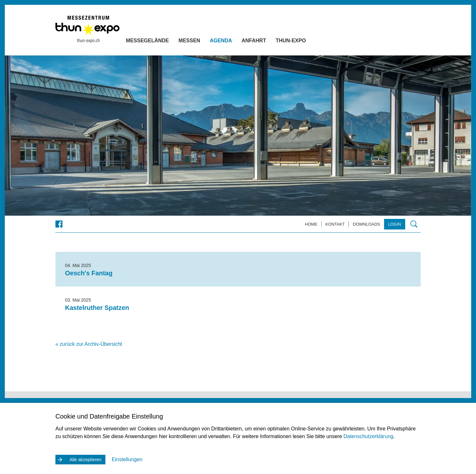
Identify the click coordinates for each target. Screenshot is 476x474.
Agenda (234, 42)
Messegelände (160, 42)
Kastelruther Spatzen (97, 308)
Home (311, 224)
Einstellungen (127, 459)
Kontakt (335, 224)
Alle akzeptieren (86, 460)
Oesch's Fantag (89, 273)
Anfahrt (267, 42)
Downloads (366, 224)
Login (395, 224)
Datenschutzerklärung (368, 436)
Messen (202, 42)
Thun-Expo (304, 42)
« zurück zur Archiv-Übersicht (89, 344)
